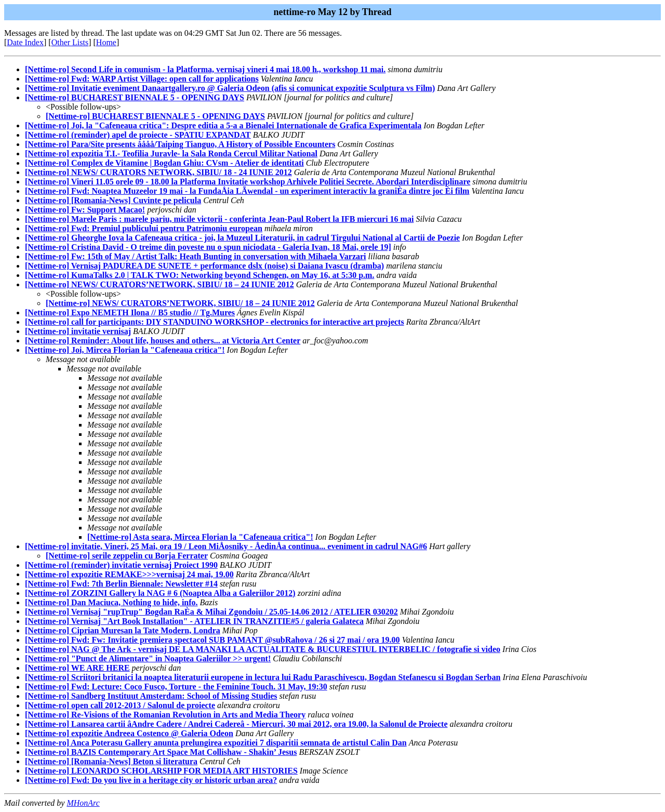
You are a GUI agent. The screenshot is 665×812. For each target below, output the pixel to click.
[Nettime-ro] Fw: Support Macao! (85, 210)
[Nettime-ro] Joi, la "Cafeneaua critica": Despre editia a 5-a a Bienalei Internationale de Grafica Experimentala (223, 125)
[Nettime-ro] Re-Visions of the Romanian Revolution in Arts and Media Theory (165, 715)
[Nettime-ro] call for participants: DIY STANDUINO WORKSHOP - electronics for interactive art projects (215, 322)
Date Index (25, 42)
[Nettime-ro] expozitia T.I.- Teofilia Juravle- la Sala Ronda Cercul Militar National (171, 154)
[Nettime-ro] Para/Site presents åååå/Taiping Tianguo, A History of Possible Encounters (180, 144)
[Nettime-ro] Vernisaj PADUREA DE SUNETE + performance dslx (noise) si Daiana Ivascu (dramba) (204, 266)
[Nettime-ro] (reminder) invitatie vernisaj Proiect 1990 (121, 565)
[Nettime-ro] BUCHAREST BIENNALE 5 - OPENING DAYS (135, 97)
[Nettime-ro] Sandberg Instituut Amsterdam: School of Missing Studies (151, 696)
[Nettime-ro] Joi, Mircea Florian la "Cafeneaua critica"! (125, 350)
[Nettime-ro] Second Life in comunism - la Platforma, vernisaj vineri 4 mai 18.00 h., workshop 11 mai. (205, 69)
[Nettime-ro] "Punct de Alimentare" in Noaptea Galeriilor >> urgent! (148, 658)
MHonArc (83, 803)
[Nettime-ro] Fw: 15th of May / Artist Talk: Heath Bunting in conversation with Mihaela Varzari (196, 256)
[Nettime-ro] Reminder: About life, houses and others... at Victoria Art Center (163, 341)
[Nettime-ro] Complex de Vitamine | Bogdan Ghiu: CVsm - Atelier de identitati (164, 163)
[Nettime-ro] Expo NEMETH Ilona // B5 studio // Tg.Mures (130, 312)
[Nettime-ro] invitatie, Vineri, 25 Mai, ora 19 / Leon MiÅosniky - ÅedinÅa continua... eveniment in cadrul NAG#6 (226, 546)
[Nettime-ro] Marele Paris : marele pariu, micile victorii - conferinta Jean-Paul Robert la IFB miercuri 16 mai (219, 219)
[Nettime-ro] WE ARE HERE (77, 668)
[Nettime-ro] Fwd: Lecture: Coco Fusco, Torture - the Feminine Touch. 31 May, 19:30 (176, 687)
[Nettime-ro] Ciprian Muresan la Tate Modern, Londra (123, 630)
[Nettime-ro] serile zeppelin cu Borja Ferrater (127, 556)
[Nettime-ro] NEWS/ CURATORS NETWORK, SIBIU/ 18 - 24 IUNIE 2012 (158, 172)
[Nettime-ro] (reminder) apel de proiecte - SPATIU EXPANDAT (138, 135)
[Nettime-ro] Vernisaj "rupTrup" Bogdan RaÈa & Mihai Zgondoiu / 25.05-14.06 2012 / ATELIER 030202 (211, 612)
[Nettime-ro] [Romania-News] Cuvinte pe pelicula (113, 200)
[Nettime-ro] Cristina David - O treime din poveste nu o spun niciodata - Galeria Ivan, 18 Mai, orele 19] (208, 247)
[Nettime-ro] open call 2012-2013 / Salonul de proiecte (120, 705)
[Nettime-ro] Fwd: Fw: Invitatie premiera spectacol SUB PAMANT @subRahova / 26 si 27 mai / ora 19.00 (212, 640)
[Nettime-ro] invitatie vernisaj (78, 331)
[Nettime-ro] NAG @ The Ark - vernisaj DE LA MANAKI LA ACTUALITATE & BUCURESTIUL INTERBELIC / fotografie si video (263, 649)
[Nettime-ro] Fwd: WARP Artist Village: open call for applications (142, 79)
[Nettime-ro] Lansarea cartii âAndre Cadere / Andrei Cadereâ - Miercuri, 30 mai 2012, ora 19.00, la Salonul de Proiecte (236, 724)
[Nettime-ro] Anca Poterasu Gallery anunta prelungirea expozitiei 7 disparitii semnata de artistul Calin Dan (216, 743)
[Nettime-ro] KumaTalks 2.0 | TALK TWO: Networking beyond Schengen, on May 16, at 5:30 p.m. (199, 275)
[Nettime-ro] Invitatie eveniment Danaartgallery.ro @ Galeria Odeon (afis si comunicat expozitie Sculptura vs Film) (230, 88)
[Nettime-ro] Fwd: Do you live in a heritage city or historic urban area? (151, 780)
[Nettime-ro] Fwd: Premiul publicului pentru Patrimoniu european (144, 228)
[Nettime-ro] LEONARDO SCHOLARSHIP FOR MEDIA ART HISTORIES (161, 771)
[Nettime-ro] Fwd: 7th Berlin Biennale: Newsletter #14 (121, 584)
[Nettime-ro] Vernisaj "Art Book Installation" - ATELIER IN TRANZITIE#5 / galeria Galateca (194, 621)
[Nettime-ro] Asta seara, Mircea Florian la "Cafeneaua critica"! (200, 537)
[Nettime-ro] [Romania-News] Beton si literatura (111, 761)
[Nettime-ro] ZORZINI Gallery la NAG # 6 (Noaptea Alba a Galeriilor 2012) (160, 593)
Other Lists (70, 42)
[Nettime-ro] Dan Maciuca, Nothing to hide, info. (111, 602)
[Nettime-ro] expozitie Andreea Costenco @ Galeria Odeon (129, 733)
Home (106, 42)
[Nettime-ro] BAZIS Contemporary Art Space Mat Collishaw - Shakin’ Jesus (161, 752)
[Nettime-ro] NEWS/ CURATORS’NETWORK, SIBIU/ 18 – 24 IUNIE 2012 (159, 284)
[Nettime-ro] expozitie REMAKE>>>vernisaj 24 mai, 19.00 (129, 574)
